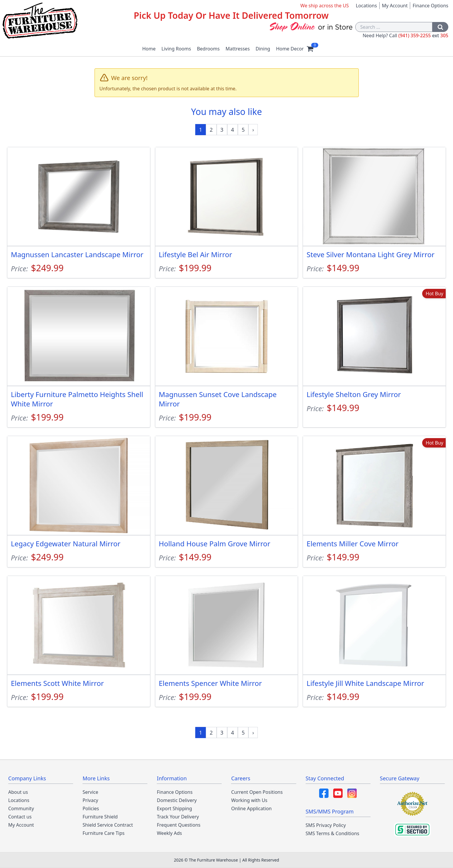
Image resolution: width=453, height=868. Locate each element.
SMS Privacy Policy (326, 825)
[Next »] (253, 130)
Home (149, 49)
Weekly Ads (169, 833)
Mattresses (238, 49)
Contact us (20, 817)
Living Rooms (176, 49)
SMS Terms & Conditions (332, 833)
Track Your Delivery (178, 817)
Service (90, 792)
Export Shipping (174, 808)
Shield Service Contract (108, 825)
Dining (263, 49)
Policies (91, 808)
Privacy (90, 800)
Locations (366, 6)
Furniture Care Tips (103, 833)
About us (18, 792)
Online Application (251, 808)
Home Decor (290, 49)
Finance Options (430, 6)
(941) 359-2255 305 (423, 35)
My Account (395, 6)
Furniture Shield (100, 817)
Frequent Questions (178, 825)
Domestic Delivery (177, 800)
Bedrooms (208, 49)
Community (21, 808)
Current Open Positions (257, 792)
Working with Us (249, 800)
